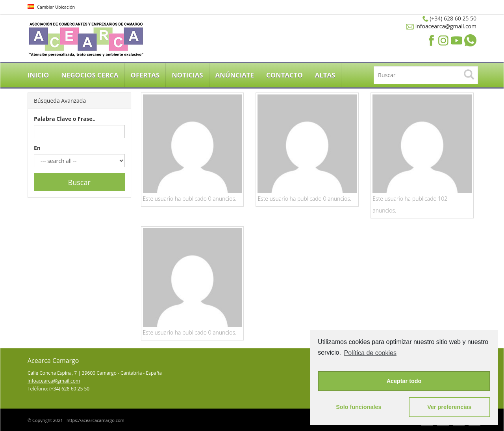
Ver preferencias (449, 407)
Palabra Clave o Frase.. (65, 119)
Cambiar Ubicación (51, 7)
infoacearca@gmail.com (445, 26)
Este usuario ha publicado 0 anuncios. (190, 199)
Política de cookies (370, 353)
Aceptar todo (404, 381)
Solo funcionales (359, 407)
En (37, 148)
